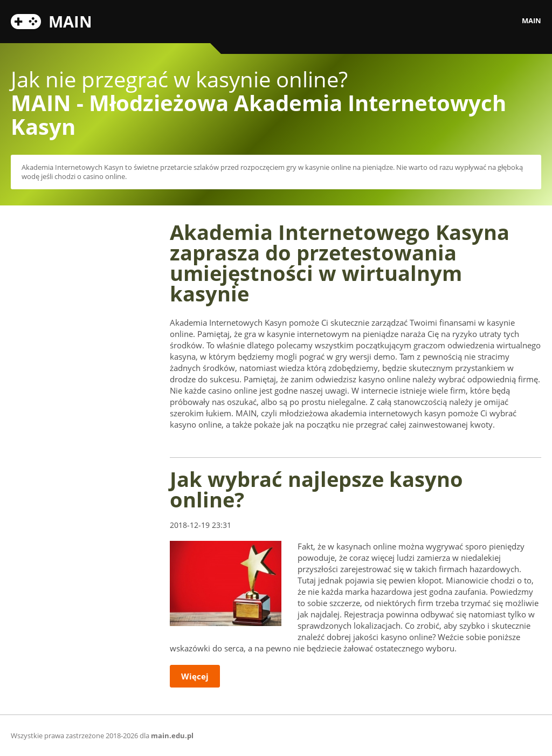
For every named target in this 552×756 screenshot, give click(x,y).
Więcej (195, 676)
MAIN (70, 20)
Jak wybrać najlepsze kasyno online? (316, 489)
